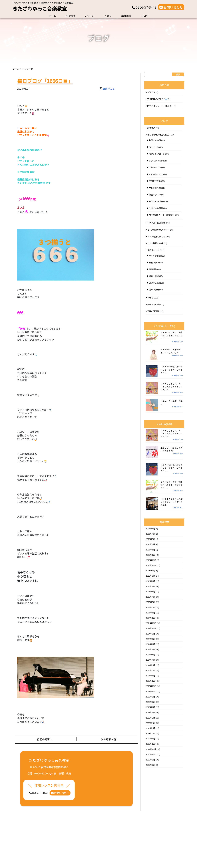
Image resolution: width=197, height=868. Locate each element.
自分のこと (109, 88)
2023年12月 (151, 681)
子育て (108, 16)
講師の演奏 (154, 290)
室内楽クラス (155, 181)
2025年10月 (151, 565)
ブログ (145, 16)
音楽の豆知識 (153, 311)
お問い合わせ (171, 7)
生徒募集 (71, 16)
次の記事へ (109, 739)
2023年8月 (150, 702)
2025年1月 (150, 613)
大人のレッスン (156, 174)
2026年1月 (150, 550)
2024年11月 (151, 623)
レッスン (89, 16)
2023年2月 (150, 733)
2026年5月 (150, 529)
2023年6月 (150, 712)
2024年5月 (150, 655)
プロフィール (153, 250)
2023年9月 (150, 697)
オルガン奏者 (155, 256)
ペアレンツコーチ (157, 154)
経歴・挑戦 (154, 276)
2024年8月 (150, 639)
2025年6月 (150, 586)
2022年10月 (151, 754)
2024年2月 (150, 670)
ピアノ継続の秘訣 (155, 243)
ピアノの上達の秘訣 (156, 223)
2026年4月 (150, 534)
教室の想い (154, 262)
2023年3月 (150, 728)
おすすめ (151, 128)
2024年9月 (150, 634)
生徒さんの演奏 (156, 208)
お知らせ (151, 92)
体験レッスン (155, 167)
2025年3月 (150, 602)
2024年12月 (151, 618)
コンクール (154, 147)
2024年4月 (150, 660)
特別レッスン (155, 195)
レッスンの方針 (156, 161)
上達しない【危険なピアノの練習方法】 (172, 449)
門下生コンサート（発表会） (160, 106)
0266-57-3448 (144, 7)
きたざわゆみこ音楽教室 (40, 8)
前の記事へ (44, 739)
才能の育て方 (155, 188)
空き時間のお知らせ (157, 99)
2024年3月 (150, 665)
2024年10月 (151, 628)
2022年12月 (151, 744)
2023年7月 (150, 707)
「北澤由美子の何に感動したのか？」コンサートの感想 (172, 502)
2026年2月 (150, 544)
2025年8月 (150, 576)
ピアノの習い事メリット (158, 230)
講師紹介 (126, 16)
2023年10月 (151, 691)
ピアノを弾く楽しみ (156, 237)
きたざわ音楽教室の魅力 (158, 135)
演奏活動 (153, 269)
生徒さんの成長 (156, 201)
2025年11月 (151, 560)
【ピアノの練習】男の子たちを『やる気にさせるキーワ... (172, 369)
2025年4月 (150, 597)
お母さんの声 (155, 140)
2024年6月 (150, 649)
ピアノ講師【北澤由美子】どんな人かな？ (170, 351)
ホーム (52, 16)
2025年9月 (150, 570)
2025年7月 (150, 581)
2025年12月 (151, 555)
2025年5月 (150, 592)
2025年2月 (150, 607)
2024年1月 (150, 676)
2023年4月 (150, 723)
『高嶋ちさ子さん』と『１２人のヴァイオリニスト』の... (172, 386)
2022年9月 (150, 760)
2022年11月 (151, 749)
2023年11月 (151, 686)
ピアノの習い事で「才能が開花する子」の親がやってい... (172, 335)
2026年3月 (150, 539)
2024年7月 (150, 644)
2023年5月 (150, 718)
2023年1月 (150, 739)
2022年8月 (150, 765)
